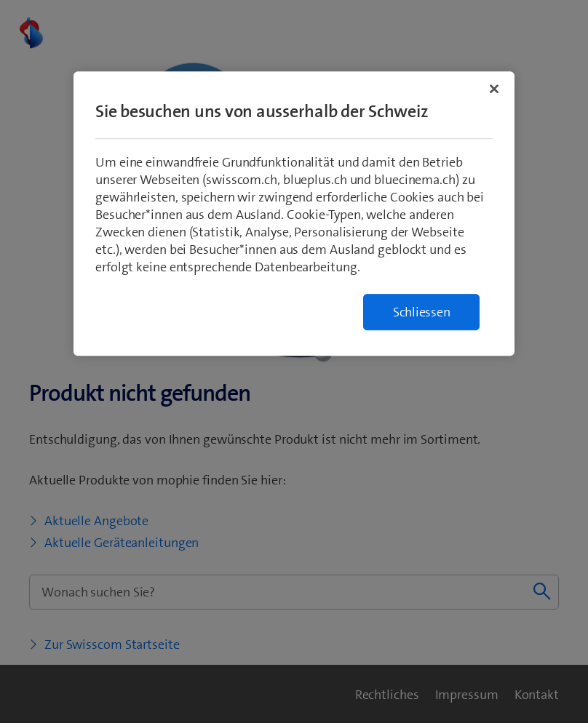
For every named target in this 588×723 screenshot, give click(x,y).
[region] (294, 213)
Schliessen (422, 312)
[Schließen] (494, 89)
